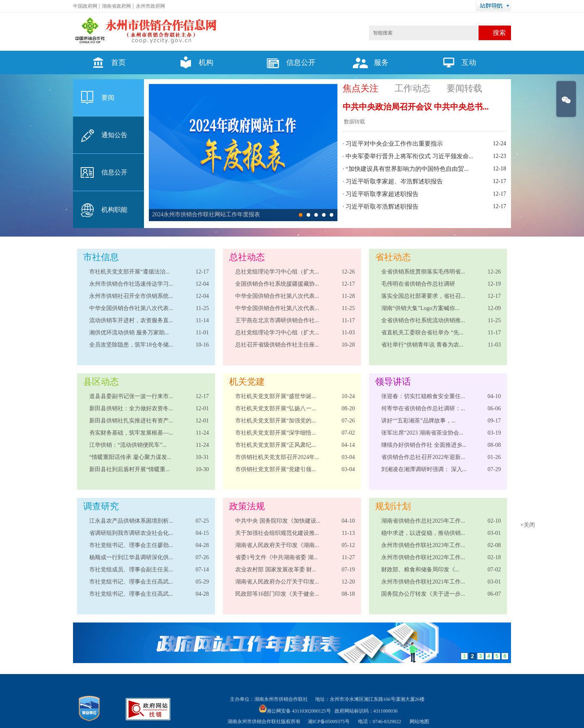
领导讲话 (393, 382)
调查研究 (101, 506)
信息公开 (288, 62)
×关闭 (522, 519)
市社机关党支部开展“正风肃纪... (276, 445)
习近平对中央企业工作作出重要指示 (394, 144)
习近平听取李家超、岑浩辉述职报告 (394, 181)
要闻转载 (464, 88)
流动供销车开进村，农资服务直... (131, 320)
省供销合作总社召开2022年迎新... (423, 457)
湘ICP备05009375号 (329, 722)
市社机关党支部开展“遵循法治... (130, 272)
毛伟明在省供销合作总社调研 (418, 284)
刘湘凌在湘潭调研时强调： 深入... (424, 469)
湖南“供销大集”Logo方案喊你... (420, 308)
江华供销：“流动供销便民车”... (128, 445)
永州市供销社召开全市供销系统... (131, 296)
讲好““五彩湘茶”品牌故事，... (418, 421)
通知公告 (114, 135)
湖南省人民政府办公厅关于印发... (277, 582)
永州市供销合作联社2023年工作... (423, 545)
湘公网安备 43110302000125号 (295, 711)
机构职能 (114, 210)
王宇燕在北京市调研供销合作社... (277, 320)
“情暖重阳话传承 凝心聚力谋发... (130, 457)
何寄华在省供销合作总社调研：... (423, 408)
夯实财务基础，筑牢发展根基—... (131, 433)
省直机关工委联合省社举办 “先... (422, 333)
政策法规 (247, 506)
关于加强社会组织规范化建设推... (277, 533)
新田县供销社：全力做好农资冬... (131, 408)
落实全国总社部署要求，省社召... (423, 296)
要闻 (108, 98)
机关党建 (247, 382)
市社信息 (101, 257)
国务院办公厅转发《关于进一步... (423, 594)
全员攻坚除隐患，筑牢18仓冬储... (131, 345)
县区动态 (101, 382)
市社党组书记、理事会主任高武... (131, 582)
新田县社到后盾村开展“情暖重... (130, 469)
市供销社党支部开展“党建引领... (276, 469)
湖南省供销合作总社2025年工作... (423, 521)
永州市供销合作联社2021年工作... (423, 582)
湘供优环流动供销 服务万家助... (129, 333)
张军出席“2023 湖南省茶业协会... (422, 433)
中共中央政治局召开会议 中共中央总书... (416, 107)
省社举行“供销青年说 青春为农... (422, 345)
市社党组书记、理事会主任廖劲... (131, 545)
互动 (456, 62)
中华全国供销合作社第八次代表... (131, 308)
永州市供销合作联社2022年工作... (423, 557)
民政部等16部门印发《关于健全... (277, 594)
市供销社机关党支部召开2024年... (277, 457)
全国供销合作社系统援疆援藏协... (277, 284)
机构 (193, 62)
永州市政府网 (150, 6)
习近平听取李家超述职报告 (382, 194)
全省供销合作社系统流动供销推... (423, 320)
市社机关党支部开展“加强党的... (276, 421)
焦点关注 (361, 88)
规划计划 (393, 506)
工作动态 (412, 88)
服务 (368, 62)
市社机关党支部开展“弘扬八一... (276, 408)
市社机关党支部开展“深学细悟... (276, 433)
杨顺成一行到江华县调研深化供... (131, 557)
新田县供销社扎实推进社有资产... (131, 421)
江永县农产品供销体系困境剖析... (131, 521)
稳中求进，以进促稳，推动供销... (423, 533)
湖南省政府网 (116, 6)
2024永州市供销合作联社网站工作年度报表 (206, 214)
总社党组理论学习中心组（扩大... (277, 272)
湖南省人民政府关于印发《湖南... (277, 545)
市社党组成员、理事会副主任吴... (131, 570)
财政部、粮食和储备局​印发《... (420, 570)
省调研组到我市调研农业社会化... (131, 533)
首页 (105, 62)
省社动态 (393, 257)
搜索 (499, 33)
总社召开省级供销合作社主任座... (277, 345)
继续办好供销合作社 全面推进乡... (424, 445)
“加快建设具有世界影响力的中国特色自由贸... (407, 169)
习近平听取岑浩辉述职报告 (382, 207)
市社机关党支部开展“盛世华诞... (276, 396)
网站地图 (419, 722)
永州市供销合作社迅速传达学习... (131, 284)
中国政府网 (85, 6)
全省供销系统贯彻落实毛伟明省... (423, 272)
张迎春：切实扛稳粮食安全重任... (423, 396)
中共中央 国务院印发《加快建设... (278, 521)
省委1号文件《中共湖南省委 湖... (276, 557)
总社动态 (247, 257)
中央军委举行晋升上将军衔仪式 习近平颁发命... (409, 156)
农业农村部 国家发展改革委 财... (276, 570)
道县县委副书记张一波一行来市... (131, 396)
